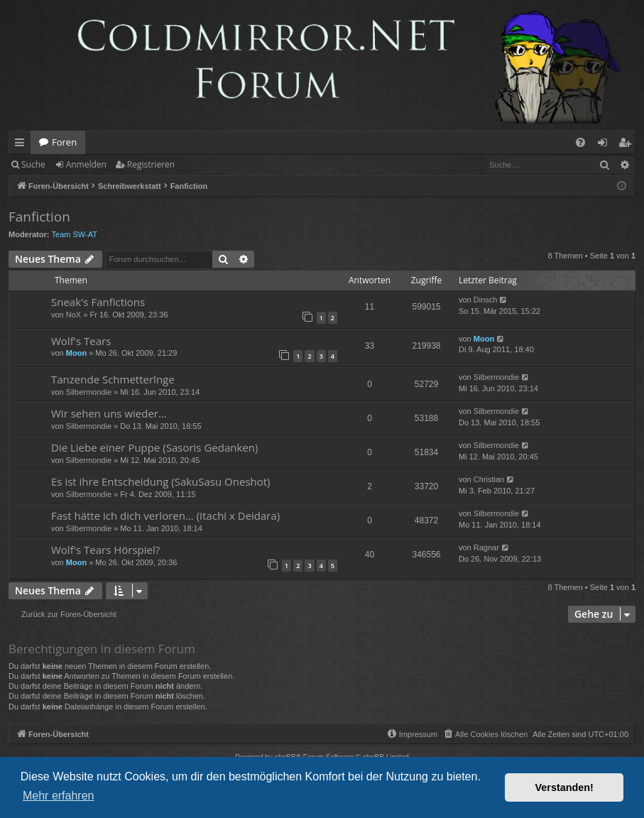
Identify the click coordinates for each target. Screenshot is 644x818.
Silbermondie (89, 392)
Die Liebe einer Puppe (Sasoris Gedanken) (154, 447)
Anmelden (86, 164)
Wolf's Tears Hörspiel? (105, 550)
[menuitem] (580, 142)
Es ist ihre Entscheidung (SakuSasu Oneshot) (161, 481)
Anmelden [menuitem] (606, 145)
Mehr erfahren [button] (59, 796)
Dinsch (486, 300)
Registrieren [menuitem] (628, 145)
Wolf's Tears (81, 341)
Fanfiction (39, 217)
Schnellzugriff (22, 145)
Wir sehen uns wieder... (109, 413)
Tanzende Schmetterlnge (113, 379)
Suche (33, 164)
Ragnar (486, 547)
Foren (64, 142)
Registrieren (151, 164)
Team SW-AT (75, 234)
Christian (489, 479)
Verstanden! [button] (564, 787)
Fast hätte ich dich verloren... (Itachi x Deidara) (165, 516)
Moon (76, 353)
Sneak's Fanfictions (98, 302)
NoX (73, 315)
